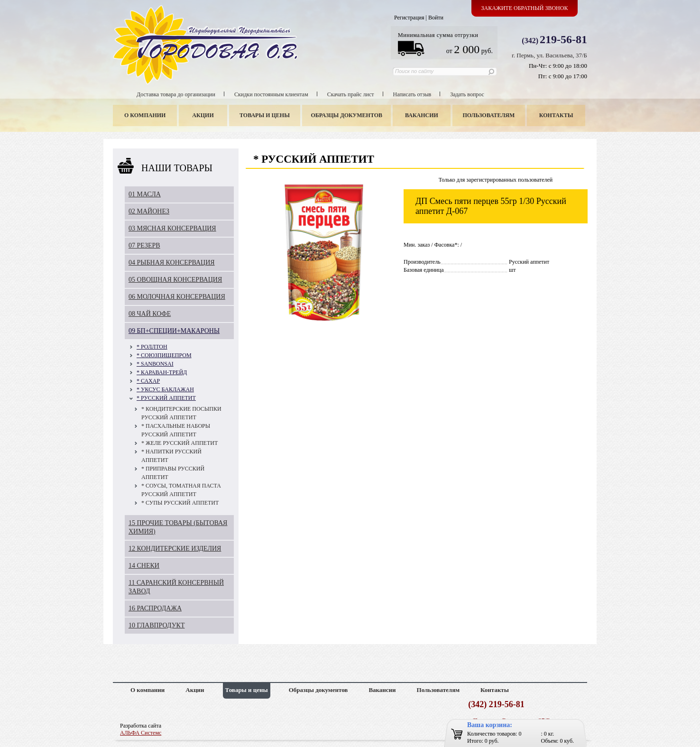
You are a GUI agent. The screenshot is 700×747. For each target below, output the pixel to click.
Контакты (556, 115)
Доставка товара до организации (176, 94)
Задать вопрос (467, 94)
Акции (203, 115)
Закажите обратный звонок (525, 8)
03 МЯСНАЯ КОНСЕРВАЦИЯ (172, 228)
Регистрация (409, 18)
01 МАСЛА (145, 194)
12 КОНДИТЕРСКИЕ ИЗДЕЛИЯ (175, 549)
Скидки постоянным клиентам (271, 94)
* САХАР (148, 381)
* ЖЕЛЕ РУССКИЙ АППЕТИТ (180, 443)
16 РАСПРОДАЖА (155, 608)
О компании (145, 115)
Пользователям (489, 115)
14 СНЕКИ (144, 566)
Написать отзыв (412, 94)
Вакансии (422, 115)
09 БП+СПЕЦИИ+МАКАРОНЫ (174, 331)
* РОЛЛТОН (152, 347)
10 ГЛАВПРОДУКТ (157, 625)
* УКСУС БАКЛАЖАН (165, 389)
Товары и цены (265, 115)
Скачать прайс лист (351, 94)
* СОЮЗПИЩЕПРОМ (164, 355)
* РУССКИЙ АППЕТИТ (166, 398)
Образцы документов (347, 115)
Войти (436, 18)
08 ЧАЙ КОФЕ (150, 314)
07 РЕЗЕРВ (144, 245)
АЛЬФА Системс (141, 733)
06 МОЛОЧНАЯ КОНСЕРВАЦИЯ (177, 297)
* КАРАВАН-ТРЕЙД (162, 372)
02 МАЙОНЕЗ (149, 211)
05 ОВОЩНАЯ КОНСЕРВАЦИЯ (175, 280)
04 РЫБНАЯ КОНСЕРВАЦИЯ (172, 263)
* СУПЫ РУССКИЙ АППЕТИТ (180, 503)
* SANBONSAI (155, 364)
